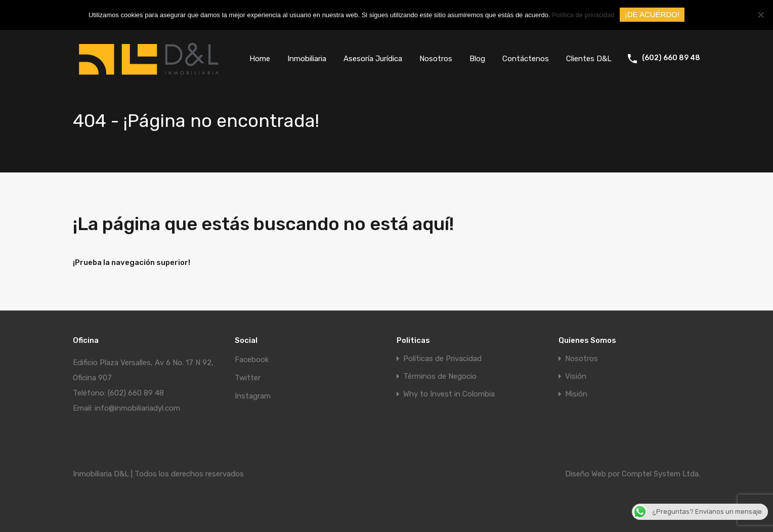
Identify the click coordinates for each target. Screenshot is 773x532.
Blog (477, 59)
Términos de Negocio (440, 376)
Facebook (252, 360)
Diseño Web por (593, 474)
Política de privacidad (583, 15)
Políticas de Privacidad (442, 359)
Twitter (248, 378)
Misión (576, 394)
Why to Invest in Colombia (449, 394)
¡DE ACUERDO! (652, 14)
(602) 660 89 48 (671, 58)
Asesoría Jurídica (373, 59)
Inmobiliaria (307, 59)
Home (260, 59)
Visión (576, 376)
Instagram (253, 396)
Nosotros (436, 59)
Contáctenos (526, 59)
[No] (760, 15)
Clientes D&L (589, 59)
